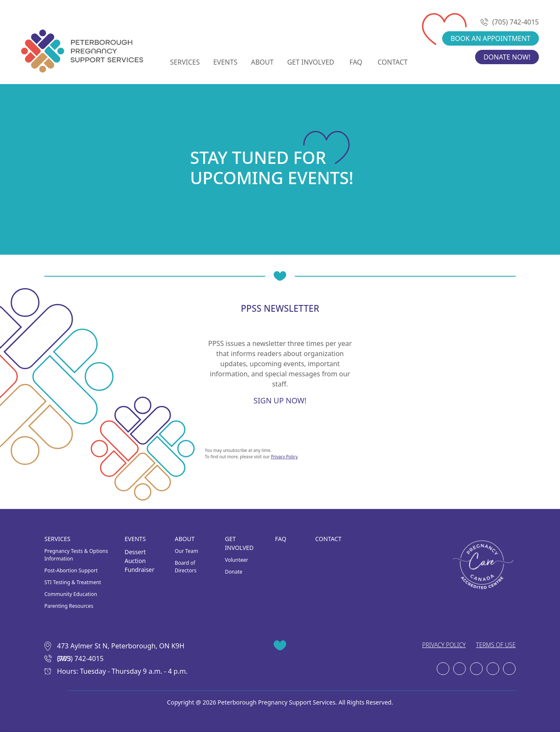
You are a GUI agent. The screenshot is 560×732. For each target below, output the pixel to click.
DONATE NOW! (507, 57)
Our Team (186, 551)
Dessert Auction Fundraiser (140, 561)
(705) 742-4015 (511, 22)
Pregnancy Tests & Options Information (76, 555)
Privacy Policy (284, 457)
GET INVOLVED (311, 62)
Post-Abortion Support (71, 570)
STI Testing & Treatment (73, 582)
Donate (234, 572)
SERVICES (185, 62)
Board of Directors (186, 567)
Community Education (71, 594)
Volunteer (237, 560)
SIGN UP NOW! (280, 401)
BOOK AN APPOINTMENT (491, 38)
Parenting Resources (69, 606)
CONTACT (393, 62)
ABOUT (262, 62)
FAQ (356, 62)
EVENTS (225, 62)
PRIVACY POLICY (444, 645)
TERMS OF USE (496, 645)
